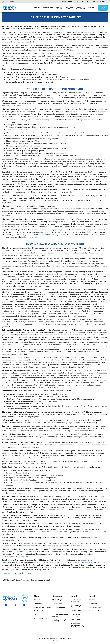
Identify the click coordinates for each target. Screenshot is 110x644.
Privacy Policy (76, 611)
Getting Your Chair (80, 8)
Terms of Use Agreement (76, 606)
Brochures (93, 604)
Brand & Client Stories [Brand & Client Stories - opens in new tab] (42, 607)
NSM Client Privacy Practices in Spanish (18, 573)
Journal (92, 600)
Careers (104, 2)
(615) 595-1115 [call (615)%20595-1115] (64, 560)
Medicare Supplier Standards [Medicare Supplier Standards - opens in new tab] (78, 601)
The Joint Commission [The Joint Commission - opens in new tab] (43, 611)
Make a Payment (67, 2)
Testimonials (94, 611)
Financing (91, 8)
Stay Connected (40, 618)
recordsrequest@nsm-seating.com (48, 235)
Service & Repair (70, 8)
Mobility (36, 8)
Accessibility (47, 8)
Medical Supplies (59, 8)
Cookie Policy (76, 620)
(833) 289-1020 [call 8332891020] (18, 235)
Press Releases (95, 607)
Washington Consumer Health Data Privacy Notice (79, 625)
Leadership (38, 604)
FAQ (35, 615)
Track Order (103, 8)
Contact (56, 611)
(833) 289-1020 (8, 2)
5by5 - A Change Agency (64, 638)
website (35, 237)
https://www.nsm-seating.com (16, 556)
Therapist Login (59, 607)
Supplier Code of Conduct (59, 621)
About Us (94, 2)
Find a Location (82, 2)
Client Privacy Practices (76, 615)
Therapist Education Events (60, 615)
